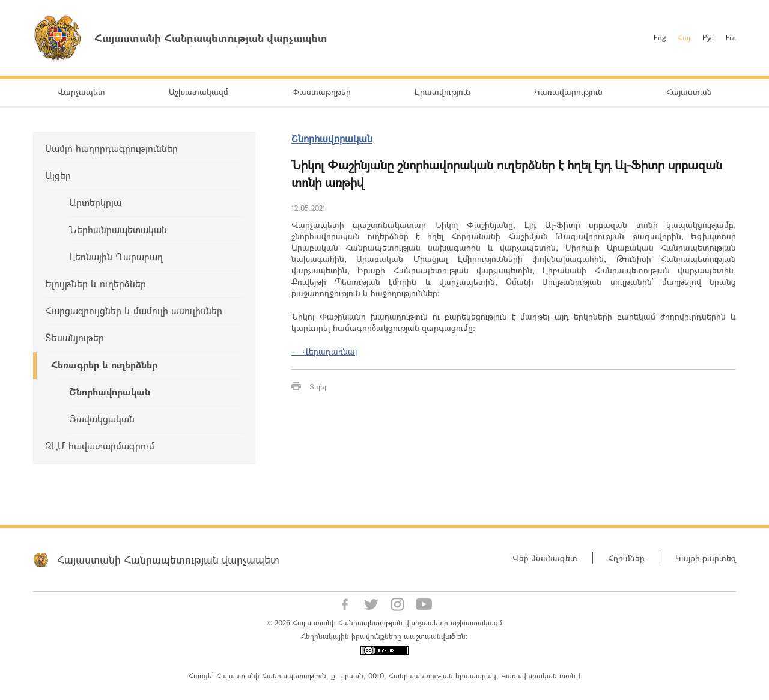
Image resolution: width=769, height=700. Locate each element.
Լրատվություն (442, 92)
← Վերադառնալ (324, 351)
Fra (731, 37)
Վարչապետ (81, 92)
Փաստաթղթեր (321, 92)
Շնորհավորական (110, 391)
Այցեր (58, 175)
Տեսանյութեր (74, 337)
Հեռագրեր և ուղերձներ (104, 364)
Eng (660, 37)
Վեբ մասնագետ (545, 558)
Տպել (318, 386)
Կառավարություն (568, 92)
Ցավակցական (102, 418)
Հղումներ (626, 558)
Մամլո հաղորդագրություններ (111, 148)
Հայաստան (689, 92)
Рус (708, 37)
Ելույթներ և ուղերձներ (96, 283)
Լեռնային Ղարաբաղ (116, 256)
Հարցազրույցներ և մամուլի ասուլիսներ (134, 310)
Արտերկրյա (95, 202)
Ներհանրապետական (118, 229)
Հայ (684, 37)
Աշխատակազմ (199, 92)
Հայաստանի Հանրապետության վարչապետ (168, 559)
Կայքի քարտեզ (706, 558)
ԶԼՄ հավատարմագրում (100, 446)
